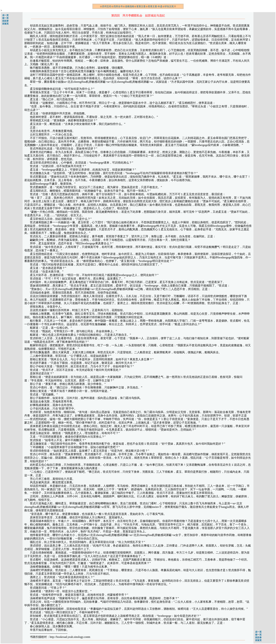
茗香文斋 (141, 6)
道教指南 (130, 6)
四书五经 (107, 6)
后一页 (5, 15)
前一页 (5, 18)
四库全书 (118, 6)
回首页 (5, 24)
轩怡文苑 (169, 6)
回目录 (5, 21)
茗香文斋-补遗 (155, 6)
